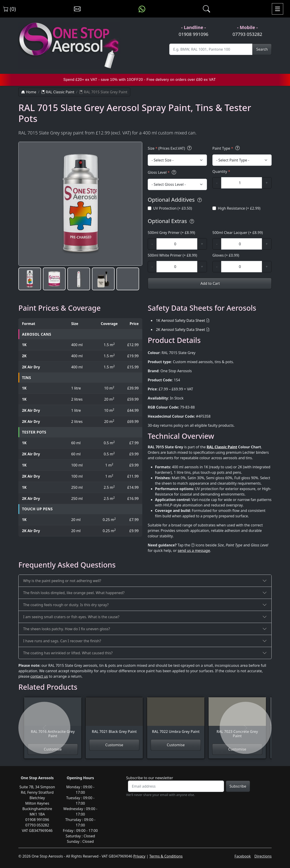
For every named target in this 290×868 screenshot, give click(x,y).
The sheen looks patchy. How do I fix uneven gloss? (67, 629)
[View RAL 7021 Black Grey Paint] (114, 718)
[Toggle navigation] (278, 9)
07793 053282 (247, 34)
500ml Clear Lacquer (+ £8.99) (238, 233)
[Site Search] (211, 49)
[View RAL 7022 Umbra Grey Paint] (176, 718)
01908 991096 (193, 34)
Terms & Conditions (166, 856)
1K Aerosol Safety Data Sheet (181, 320)
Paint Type (227, 148)
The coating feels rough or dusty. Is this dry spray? (66, 605)
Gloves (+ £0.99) (226, 255)
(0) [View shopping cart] (10, 9)
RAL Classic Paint (58, 92)
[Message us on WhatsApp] (142, 9)
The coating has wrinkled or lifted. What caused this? (68, 653)
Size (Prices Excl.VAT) (170, 148)
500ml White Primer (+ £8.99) (172, 255)
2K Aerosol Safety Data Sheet (181, 330)
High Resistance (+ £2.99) (239, 208)
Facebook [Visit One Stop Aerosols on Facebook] (243, 856)
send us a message (194, 551)
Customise (114, 745)
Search (262, 49)
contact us (39, 676)
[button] (30, 279)
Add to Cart (210, 283)
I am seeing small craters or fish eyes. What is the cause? (71, 617)
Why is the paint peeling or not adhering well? (62, 581)
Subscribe (238, 786)
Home (29, 92)
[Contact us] (77, 9)
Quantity (221, 171)
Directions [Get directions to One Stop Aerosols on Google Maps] (263, 856)
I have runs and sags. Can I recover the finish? (62, 641)
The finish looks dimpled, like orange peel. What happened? (74, 593)
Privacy (139, 856)
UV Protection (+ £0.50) (173, 208)
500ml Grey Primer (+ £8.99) (171, 233)
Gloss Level (163, 172)
